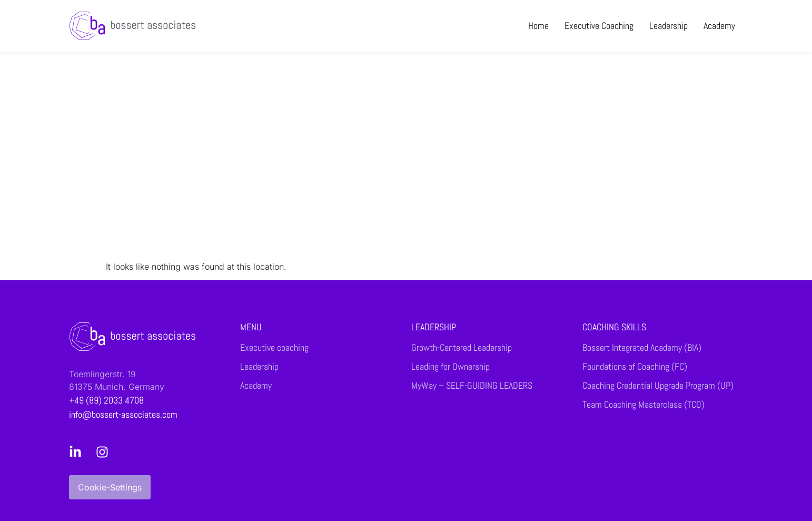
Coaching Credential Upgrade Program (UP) (658, 386)
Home (538, 26)
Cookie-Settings (110, 487)
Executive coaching (599, 26)
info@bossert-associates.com (123, 414)
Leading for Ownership (450, 367)
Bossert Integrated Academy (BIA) (642, 348)
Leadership (669, 26)
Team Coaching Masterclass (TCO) (643, 405)
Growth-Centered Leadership (462, 348)
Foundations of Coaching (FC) (635, 367)
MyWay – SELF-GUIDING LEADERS (472, 386)
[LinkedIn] (78, 452)
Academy (719, 26)
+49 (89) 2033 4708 (106, 400)
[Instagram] (105, 452)
